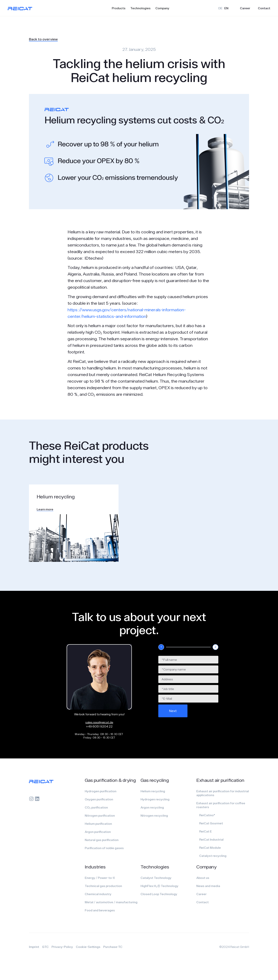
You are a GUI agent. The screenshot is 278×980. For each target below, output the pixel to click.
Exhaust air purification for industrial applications (223, 793)
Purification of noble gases (104, 848)
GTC (45, 947)
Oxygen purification (99, 799)
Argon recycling (152, 807)
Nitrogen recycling (154, 815)
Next (173, 711)
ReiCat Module (210, 848)
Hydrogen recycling (155, 799)
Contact (264, 8)
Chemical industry (98, 894)
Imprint (34, 947)
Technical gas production (103, 886)
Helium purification (98, 824)
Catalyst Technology (156, 878)
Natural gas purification (102, 840)
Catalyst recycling (213, 856)
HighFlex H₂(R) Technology (159, 886)
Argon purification (98, 832)
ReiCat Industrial (211, 839)
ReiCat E (206, 831)
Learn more (45, 509)
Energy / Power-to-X (100, 878)
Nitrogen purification (100, 815)
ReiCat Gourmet (211, 823)
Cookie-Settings (88, 947)
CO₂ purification (96, 807)
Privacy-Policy (62, 947)
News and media (208, 886)
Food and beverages (100, 910)
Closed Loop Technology (159, 894)
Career (245, 8)
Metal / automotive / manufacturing (111, 902)
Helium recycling (153, 791)
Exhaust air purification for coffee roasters (221, 805)
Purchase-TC (113, 947)
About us (203, 878)
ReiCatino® (207, 815)
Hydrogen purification (101, 791)
